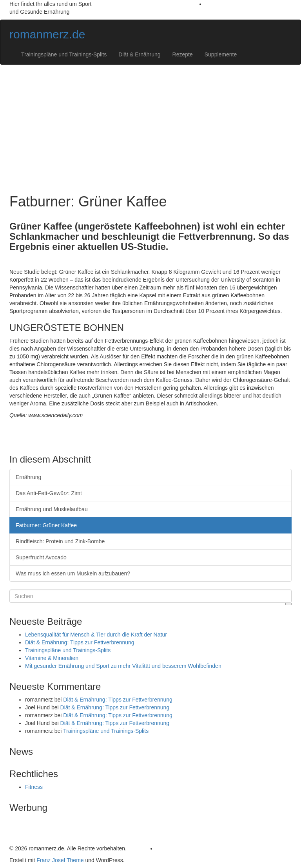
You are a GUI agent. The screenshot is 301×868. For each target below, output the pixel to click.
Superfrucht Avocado (41, 557)
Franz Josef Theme (60, 860)
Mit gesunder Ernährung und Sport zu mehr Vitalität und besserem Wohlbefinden (123, 666)
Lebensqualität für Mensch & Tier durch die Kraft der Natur (96, 635)
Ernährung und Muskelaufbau (52, 509)
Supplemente (221, 54)
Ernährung (28, 477)
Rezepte (183, 54)
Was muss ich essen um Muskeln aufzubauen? (73, 573)
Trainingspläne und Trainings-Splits (64, 54)
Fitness (34, 787)
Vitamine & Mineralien (52, 658)
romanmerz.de (47, 34)
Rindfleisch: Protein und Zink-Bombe (60, 541)
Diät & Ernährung (139, 54)
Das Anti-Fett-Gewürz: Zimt (49, 493)
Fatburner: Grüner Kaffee (46, 525)
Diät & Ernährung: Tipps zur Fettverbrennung (80, 642)
